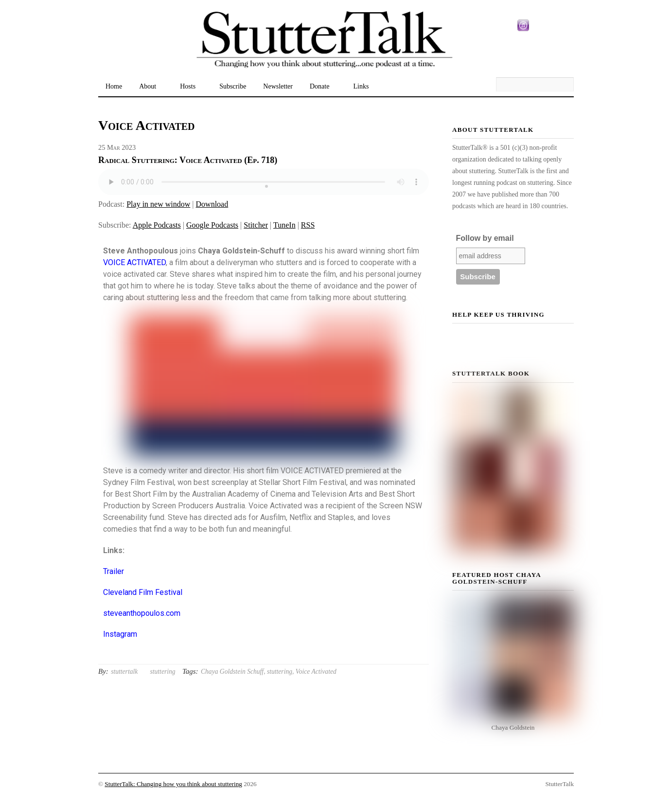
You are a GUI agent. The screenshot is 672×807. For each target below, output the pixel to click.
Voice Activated (316, 672)
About (148, 86)
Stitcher (256, 225)
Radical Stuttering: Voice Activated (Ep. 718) (188, 160)
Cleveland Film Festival (143, 592)
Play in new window (158, 204)
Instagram (120, 634)
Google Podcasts (212, 225)
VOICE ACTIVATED (134, 262)
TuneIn (284, 225)
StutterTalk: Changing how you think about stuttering (173, 784)
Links (361, 86)
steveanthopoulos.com (142, 613)
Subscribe (233, 86)
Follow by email (485, 238)
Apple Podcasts (157, 225)
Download (212, 204)
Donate (319, 86)
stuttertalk (124, 672)
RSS (308, 225)
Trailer (114, 571)
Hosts (188, 86)
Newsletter (278, 86)
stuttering (162, 672)
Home (114, 86)
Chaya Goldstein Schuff (232, 672)
